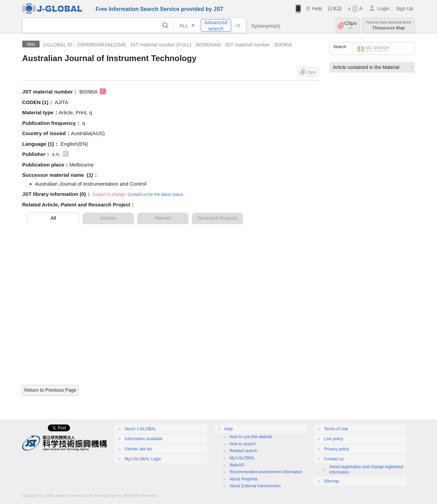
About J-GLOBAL (140, 429)
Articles (108, 218)
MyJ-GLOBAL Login (143, 459)
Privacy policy (336, 449)
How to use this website (251, 437)
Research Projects (217, 218)
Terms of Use (336, 429)
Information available (144, 439)
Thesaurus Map (389, 25)
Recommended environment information (266, 472)
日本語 (335, 9)
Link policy (334, 439)
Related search (243, 451)
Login (383, 9)
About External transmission (255, 486)
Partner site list (138, 449)
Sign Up (404, 9)
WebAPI (237, 465)
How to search (243, 444)
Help (317, 9)
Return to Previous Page (50, 390)
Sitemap (332, 481)
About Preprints (244, 479)
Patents (163, 218)
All (53, 218)
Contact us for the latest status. (156, 195)
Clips (351, 25)
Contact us (334, 459)
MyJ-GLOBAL (242, 458)
